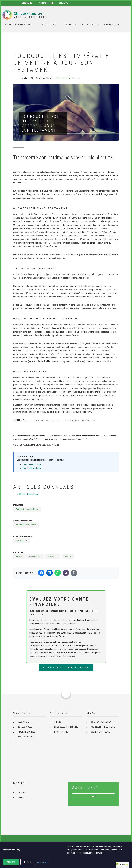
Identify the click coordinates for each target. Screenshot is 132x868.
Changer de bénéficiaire (29, 494)
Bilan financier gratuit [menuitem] (20, 25)
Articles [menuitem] (70, 25)
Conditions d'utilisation (101, 722)
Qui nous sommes (25, 727)
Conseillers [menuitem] (90, 25)
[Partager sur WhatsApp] (58, 573)
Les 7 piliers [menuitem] (50, 25)
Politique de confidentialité (103, 727)
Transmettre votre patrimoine (27, 509)
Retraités (68, 557)
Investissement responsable (66, 727)
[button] (122, 865)
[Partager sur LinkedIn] (49, 573)
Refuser (28, 862)
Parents (19, 557)
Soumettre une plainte (100, 732)
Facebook (22, 793)
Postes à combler (25, 737)
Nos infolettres (61, 732)
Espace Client (27, 3)
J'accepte (11, 862)
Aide (93, 797)
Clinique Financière (28, 14)
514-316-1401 (64, 3)
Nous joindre (23, 722)
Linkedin (21, 798)
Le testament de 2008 (32, 465)
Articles (58, 722)
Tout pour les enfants (32, 468)
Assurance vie (22, 541)
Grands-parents (35, 557)
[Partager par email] (66, 573)
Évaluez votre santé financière (66, 668)
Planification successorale (26, 525)
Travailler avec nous (26, 732)
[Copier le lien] (74, 573)
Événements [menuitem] (112, 25)
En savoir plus (43, 862)
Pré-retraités (53, 557)
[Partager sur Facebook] (41, 573)
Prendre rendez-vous (46, 3)
